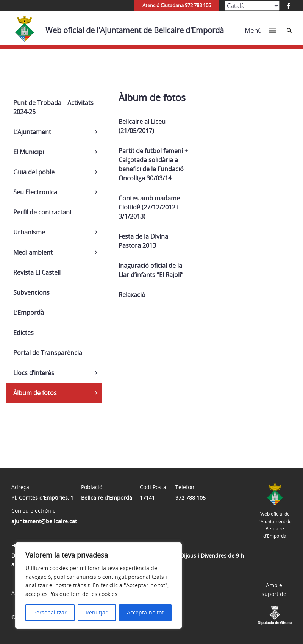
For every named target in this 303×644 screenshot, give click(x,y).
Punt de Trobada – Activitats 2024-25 (53, 107)
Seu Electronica (35, 192)
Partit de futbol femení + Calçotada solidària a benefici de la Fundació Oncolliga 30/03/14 (153, 164)
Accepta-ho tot (145, 612)
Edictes (23, 333)
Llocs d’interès (34, 373)
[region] (98, 586)
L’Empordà (29, 313)
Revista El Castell (37, 272)
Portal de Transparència (48, 353)
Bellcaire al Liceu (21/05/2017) (142, 126)
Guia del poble (34, 172)
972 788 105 (191, 498)
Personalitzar (50, 612)
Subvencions (31, 292)
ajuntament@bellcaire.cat (44, 521)
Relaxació (132, 295)
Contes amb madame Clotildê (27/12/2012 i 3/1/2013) (149, 207)
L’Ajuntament (32, 132)
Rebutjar (97, 612)
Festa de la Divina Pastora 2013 (143, 241)
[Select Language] (252, 6)
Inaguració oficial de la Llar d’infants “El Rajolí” (151, 270)
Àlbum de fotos (35, 393)
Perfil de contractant (43, 212)
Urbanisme (29, 232)
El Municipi (29, 152)
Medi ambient (33, 252)
